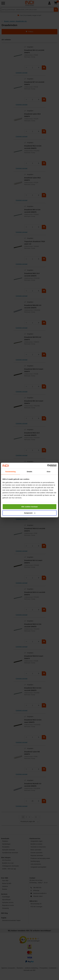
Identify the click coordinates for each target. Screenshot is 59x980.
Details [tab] (29, 472)
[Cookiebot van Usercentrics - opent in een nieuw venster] (47, 466)
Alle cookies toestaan (29, 507)
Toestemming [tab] (10, 472)
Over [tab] (49, 472)
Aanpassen (30, 513)
